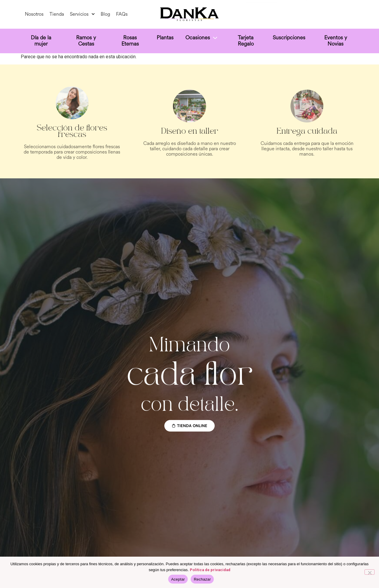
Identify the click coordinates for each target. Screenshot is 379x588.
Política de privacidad (210, 570)
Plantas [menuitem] (165, 38)
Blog (105, 14)
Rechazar (202, 579)
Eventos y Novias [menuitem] (336, 41)
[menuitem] (202, 39)
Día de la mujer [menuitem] (41, 41)
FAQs (122, 14)
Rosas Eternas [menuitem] (130, 41)
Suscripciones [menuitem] (289, 38)
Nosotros (34, 14)
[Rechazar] (370, 572)
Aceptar (178, 579)
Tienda (57, 14)
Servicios (82, 14)
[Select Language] (332, 13)
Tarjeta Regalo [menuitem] (246, 41)
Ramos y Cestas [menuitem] (86, 41)
